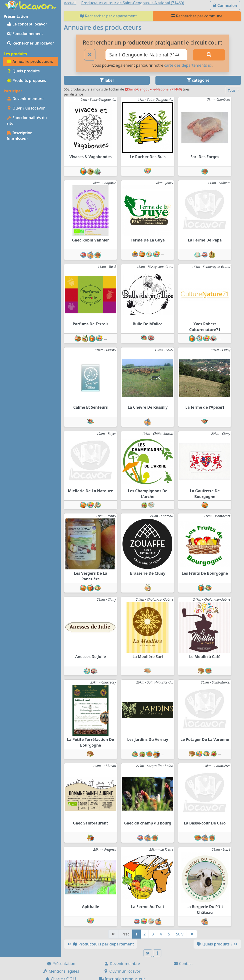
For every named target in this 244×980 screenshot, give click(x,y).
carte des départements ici (188, 65)
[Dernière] (191, 934)
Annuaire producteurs (30, 61)
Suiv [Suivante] (180, 934)
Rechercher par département (108, 16)
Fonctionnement (25, 34)
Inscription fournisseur (20, 136)
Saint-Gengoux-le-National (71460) (153, 89)
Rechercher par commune (197, 16)
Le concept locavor (27, 24)
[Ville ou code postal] (146, 55)
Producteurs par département (100, 944)
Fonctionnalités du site (27, 121)
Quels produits (23, 71)
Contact (183, 964)
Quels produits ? (217, 944)
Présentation (61, 964)
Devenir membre (25, 99)
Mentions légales (61, 971)
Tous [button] (232, 90)
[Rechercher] (209, 55)
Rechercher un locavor (30, 43)
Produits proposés (26, 80)
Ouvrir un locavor (26, 108)
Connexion (225, 5)
